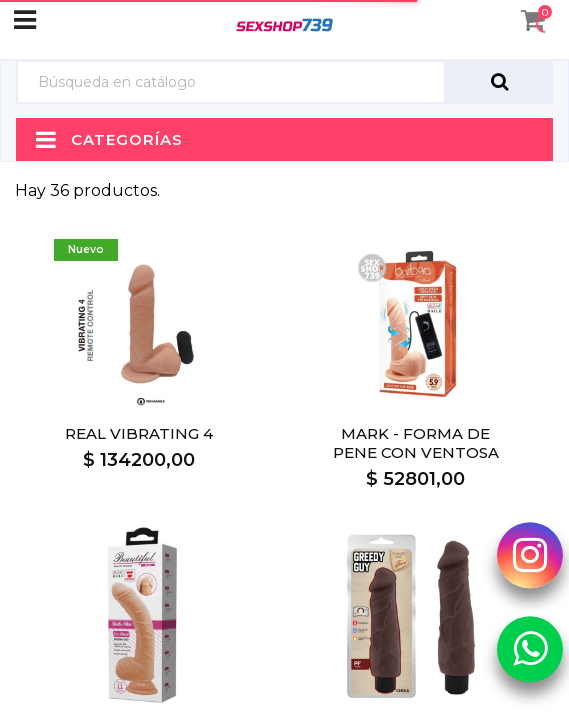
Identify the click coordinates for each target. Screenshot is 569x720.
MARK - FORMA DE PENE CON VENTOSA (416, 443)
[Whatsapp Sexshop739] (530, 648)
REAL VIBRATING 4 (139, 433)
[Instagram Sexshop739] (530, 555)
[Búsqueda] (231, 82)
